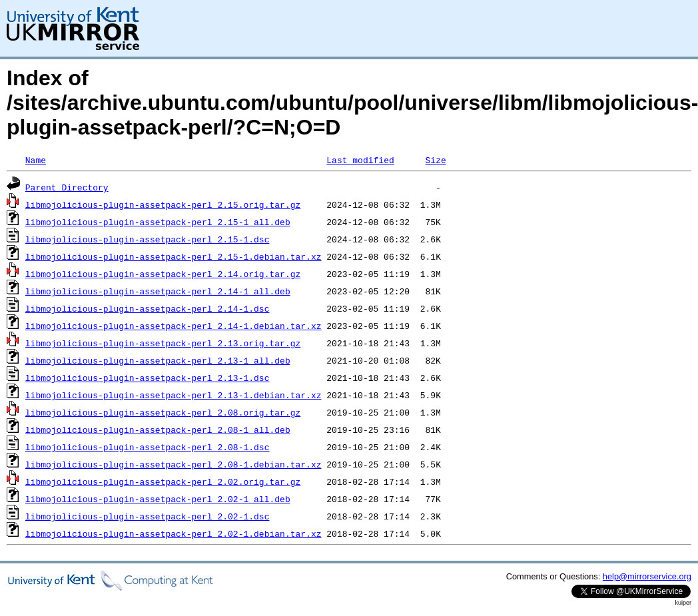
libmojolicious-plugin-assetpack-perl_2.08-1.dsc (148, 447)
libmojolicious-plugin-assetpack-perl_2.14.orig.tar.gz (163, 274)
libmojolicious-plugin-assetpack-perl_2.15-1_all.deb (158, 222)
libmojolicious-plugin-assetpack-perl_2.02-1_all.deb (158, 499)
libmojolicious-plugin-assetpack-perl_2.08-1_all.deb (158, 430)
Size (435, 160)
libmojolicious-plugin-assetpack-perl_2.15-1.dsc (148, 239)
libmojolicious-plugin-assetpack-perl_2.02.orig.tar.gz (163, 481)
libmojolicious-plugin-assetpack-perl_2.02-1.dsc (148, 516)
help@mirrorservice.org (647, 576)
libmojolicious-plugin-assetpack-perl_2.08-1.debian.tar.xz (174, 464)
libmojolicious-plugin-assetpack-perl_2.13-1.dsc (148, 378)
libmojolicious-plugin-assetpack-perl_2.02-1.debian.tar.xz (174, 533)
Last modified (360, 160)
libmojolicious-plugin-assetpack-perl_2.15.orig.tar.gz (163, 204)
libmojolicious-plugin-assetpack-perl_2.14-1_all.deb (158, 291)
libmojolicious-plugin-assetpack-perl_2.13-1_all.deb (158, 360)
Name (36, 160)
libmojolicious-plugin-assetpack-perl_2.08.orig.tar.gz (163, 412)
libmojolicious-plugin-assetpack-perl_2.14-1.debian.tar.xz (174, 326)
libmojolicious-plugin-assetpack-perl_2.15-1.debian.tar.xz (174, 256)
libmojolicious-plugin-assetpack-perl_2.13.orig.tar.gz (163, 343)
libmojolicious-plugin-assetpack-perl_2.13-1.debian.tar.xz (174, 395)
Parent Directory (67, 187)
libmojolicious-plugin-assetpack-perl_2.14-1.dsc (148, 308)
